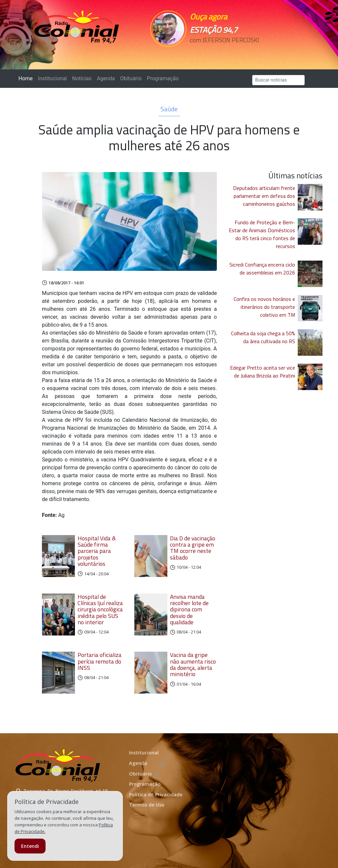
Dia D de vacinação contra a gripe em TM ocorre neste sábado (193, 548)
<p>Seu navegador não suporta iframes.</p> (220, 52)
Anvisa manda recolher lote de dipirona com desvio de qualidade (189, 609)
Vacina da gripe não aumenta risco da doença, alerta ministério (193, 664)
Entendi (30, 846)
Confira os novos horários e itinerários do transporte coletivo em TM (264, 307)
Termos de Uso (147, 805)
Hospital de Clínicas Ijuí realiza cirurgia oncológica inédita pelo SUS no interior (100, 609)
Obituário (131, 78)
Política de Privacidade (156, 795)
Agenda (106, 78)
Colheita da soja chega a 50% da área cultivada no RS (263, 337)
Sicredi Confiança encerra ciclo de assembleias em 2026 (262, 269)
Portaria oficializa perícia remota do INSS (100, 661)
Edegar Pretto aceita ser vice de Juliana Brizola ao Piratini (263, 372)
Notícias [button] (82, 78)
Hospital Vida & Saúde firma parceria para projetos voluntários (97, 551)
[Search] (278, 80)
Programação (163, 78)
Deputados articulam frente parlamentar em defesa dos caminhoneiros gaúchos (264, 196)
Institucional (52, 78)
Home (27, 78)
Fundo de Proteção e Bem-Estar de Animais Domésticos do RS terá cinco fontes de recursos (262, 234)
